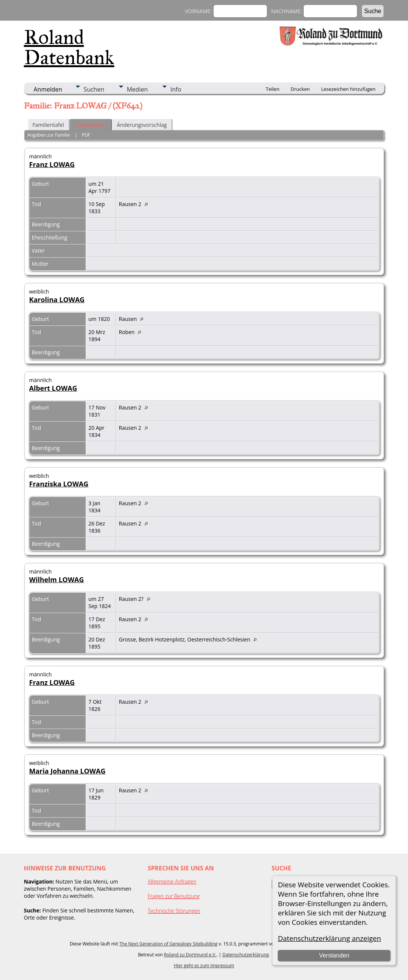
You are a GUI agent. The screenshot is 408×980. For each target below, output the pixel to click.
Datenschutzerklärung (245, 955)
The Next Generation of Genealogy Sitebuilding (169, 944)
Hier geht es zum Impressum (204, 966)
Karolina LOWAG (57, 300)
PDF (86, 135)
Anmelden (48, 89)
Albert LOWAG (53, 388)
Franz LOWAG (52, 164)
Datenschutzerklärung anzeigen (329, 938)
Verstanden (334, 955)
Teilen (273, 89)
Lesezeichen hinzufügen (348, 89)
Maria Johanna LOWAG (67, 771)
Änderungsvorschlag (142, 125)
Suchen (94, 89)
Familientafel (48, 125)
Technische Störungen (174, 911)
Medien (137, 89)
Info (176, 89)
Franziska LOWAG (59, 484)
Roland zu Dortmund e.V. (190, 955)
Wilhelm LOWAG (57, 580)
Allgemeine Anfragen (172, 881)
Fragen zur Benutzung (174, 896)
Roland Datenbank (69, 47)
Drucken (300, 89)
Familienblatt (90, 125)
